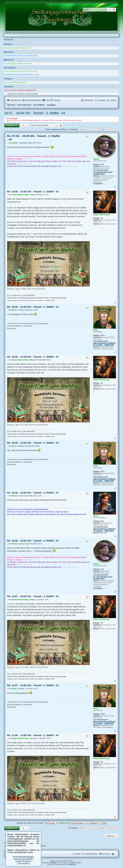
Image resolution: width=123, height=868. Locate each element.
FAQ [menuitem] (47, 100)
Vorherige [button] (87, 130)
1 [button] (91, 129)
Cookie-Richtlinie (23, 861)
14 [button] (114, 129)
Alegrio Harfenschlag (101, 215)
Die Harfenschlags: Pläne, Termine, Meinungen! (21, 56)
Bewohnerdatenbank (33, 100)
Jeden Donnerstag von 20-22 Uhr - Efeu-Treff (20, 71)
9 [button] (96, 129)
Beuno (96, 330)
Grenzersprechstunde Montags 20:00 (18, 48)
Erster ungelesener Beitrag (56, 130)
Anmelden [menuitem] (102, 100)
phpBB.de (72, 864)
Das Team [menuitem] (106, 854)
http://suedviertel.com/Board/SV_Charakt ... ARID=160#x (104, 530)
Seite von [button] (82, 130)
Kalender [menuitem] (57, 100)
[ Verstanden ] (23, 864)
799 (101, 218)
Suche (109, 10)
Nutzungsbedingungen (23, 857)
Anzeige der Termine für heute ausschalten (23, 94)
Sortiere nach (73, 823)
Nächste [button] (117, 130)
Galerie (113, 100)
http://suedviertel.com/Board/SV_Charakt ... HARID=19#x (104, 344)
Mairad (96, 516)
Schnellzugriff (16, 100)
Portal (13, 105)
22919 (102, 335)
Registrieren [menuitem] (89, 100)
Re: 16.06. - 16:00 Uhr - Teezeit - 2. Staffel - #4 (33, 357)
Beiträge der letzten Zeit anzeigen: (37, 823)
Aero (52, 861)
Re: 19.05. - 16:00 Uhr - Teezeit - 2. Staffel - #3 (33, 191)
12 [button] (107, 129)
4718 (102, 164)
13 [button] (110, 129)
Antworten (10, 125)
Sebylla (96, 159)
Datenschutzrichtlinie (23, 859)
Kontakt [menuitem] (77, 854)
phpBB (53, 863)
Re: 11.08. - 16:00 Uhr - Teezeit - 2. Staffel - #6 (33, 735)
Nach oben (115, 187)
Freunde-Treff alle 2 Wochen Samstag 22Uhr (20, 90)
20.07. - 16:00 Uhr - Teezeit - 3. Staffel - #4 (35, 113)
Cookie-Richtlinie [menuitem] (91, 854)
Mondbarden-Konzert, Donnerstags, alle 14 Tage (22, 75)
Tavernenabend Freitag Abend (15, 82)
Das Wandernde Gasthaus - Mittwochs (18, 64)
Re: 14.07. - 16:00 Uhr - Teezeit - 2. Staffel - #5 (33, 596)
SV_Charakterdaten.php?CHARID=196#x (103, 173)
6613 (102, 521)
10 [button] (100, 129)
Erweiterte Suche (114, 10)
